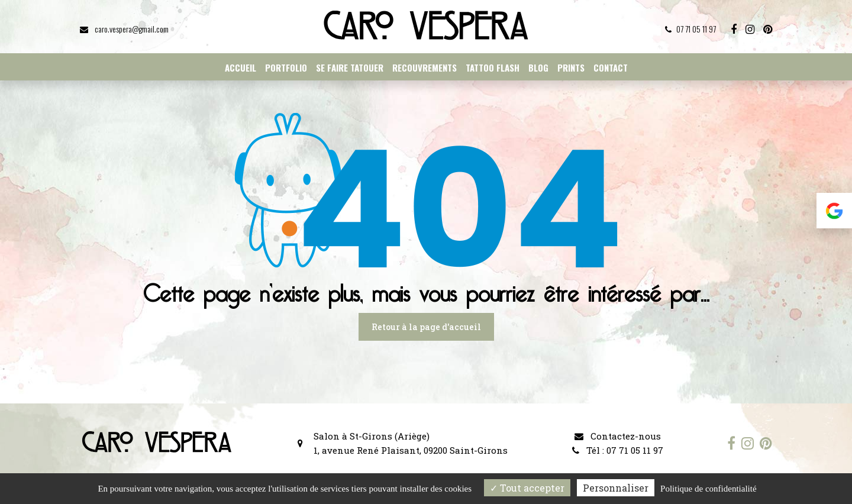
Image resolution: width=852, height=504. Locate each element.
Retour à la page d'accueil (426, 327)
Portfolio (286, 67)
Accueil (241, 67)
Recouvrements (425, 67)
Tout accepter (527, 488)
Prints (571, 67)
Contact (611, 67)
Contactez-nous (618, 436)
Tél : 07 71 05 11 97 (618, 450)
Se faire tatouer (350, 67)
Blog (538, 67)
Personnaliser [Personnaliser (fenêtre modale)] (616, 488)
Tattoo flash (493, 67)
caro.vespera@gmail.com (124, 29)
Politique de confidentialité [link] (708, 489)
